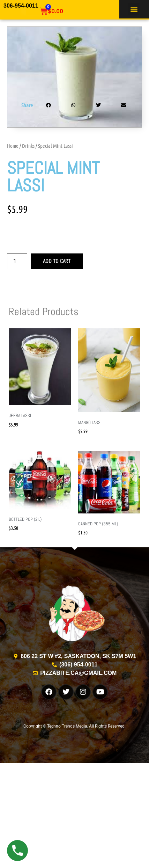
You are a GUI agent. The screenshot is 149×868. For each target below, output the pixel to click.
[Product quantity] (17, 261)
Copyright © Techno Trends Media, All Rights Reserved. (74, 726)
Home (13, 146)
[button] (134, 9)
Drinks (28, 146)
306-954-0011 (21, 5)
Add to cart (57, 261)
